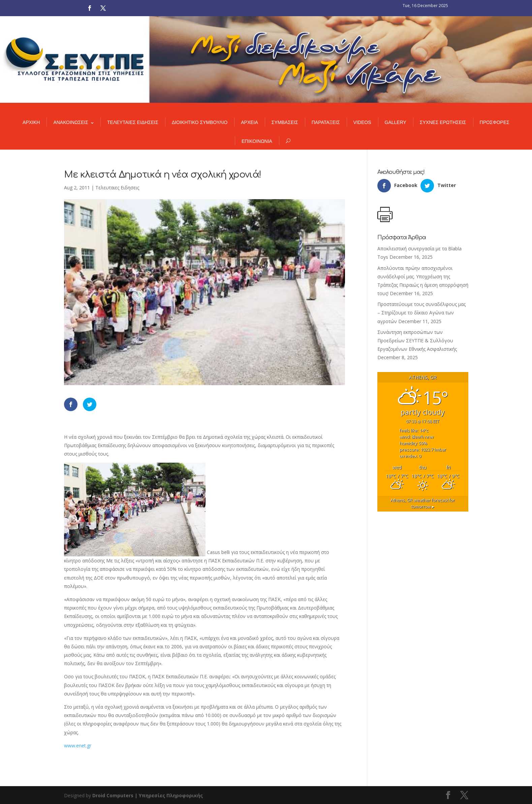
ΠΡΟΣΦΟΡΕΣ (495, 122)
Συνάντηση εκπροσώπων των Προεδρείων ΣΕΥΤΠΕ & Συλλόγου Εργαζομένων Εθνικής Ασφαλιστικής (417, 341)
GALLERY (396, 122)
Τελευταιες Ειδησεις (117, 188)
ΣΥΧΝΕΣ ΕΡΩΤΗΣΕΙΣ (443, 122)
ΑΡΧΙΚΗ (31, 122)
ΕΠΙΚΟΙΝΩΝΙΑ (257, 141)
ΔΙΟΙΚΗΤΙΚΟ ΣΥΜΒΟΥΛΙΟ (200, 122)
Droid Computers (113, 795)
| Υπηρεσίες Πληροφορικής (169, 795)
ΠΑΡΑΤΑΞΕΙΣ (326, 122)
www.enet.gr (78, 746)
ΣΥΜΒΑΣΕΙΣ (285, 122)
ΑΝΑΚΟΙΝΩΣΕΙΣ (71, 122)
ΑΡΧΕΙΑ (249, 122)
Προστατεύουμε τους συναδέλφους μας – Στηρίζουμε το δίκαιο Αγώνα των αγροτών (421, 313)
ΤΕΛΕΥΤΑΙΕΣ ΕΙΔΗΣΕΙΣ (133, 122)
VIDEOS (362, 122)
